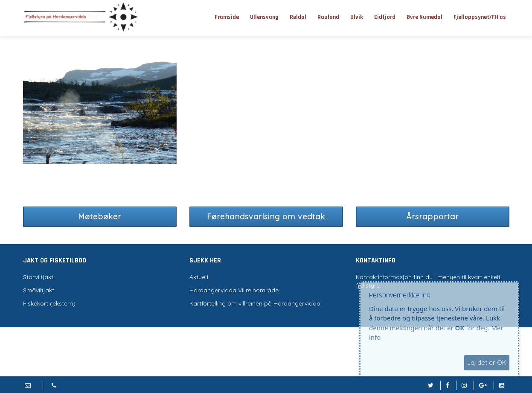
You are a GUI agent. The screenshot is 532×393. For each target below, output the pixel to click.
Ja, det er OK (487, 362)
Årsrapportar (432, 217)
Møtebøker (100, 217)
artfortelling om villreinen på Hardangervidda (257, 303)
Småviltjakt (39, 290)
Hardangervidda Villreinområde (234, 290)
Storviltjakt (38, 277)
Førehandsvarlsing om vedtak (266, 217)
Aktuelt (199, 277)
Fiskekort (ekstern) (49, 303)
